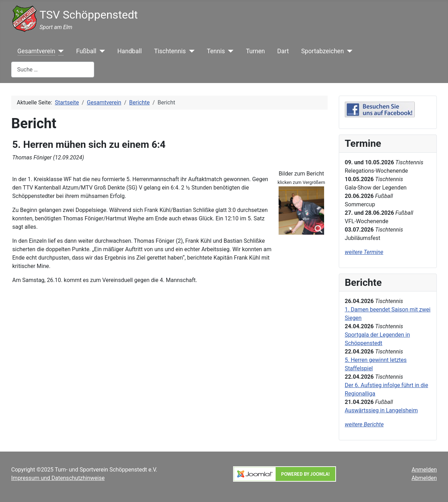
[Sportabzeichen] (348, 51)
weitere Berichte (364, 424)
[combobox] (53, 70)
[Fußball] (101, 51)
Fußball (86, 51)
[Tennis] (229, 51)
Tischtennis (170, 51)
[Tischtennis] (190, 51)
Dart (283, 51)
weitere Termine (364, 252)
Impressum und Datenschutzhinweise (58, 478)
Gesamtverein (36, 51)
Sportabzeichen (322, 51)
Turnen (255, 51)
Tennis (216, 51)
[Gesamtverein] (60, 51)
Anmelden (424, 470)
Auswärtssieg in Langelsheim (381, 410)
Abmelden (424, 478)
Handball (129, 51)
